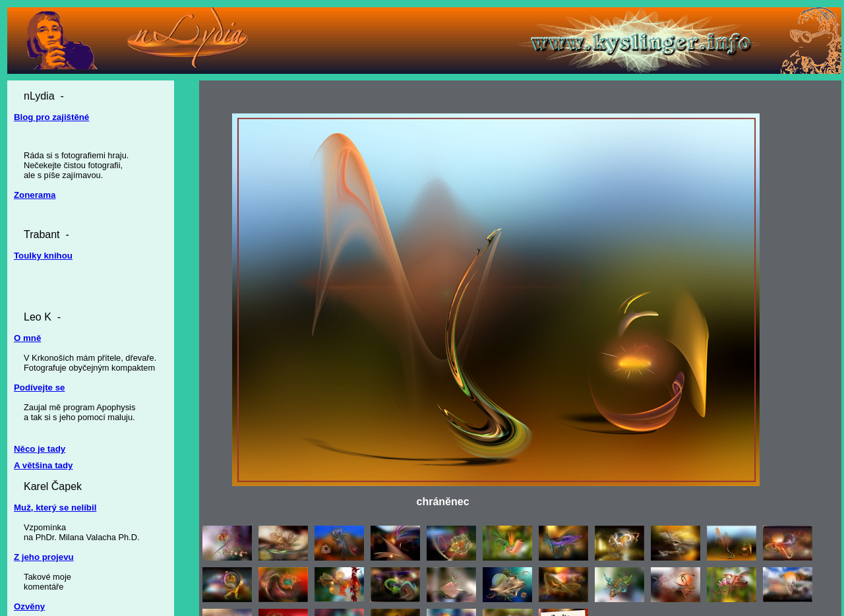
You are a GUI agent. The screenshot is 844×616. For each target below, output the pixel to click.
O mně (27, 338)
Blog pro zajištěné (51, 117)
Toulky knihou (43, 256)
